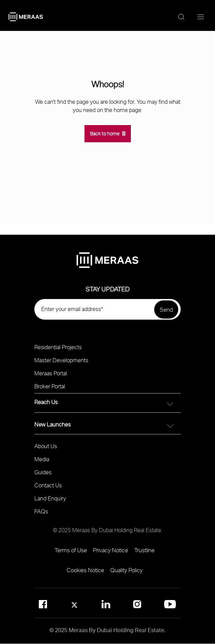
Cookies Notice (85, 573)
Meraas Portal (51, 376)
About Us (46, 449)
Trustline (144, 553)
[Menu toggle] (201, 17)
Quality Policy (126, 573)
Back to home (105, 134)
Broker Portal (50, 389)
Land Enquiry (50, 501)
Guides (43, 475)
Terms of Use (71, 553)
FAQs (41, 514)
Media (42, 462)
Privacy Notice (111, 553)
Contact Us (48, 488)
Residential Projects (58, 350)
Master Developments (61, 363)
